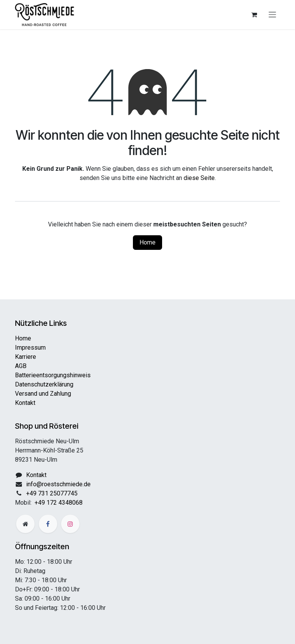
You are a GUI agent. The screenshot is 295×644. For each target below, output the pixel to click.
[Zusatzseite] (25, 524)
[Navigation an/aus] (272, 15)
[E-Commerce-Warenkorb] (254, 15)
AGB (21, 366)
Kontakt (25, 403)
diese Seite (199, 178)
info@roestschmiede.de (58, 484)
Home (147, 242)
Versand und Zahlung (43, 394)
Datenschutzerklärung (44, 384)
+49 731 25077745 (52, 493)
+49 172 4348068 (59, 503)
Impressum (30, 348)
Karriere (26, 357)
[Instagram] (70, 524)
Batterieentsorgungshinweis (53, 375)
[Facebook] (48, 524)
